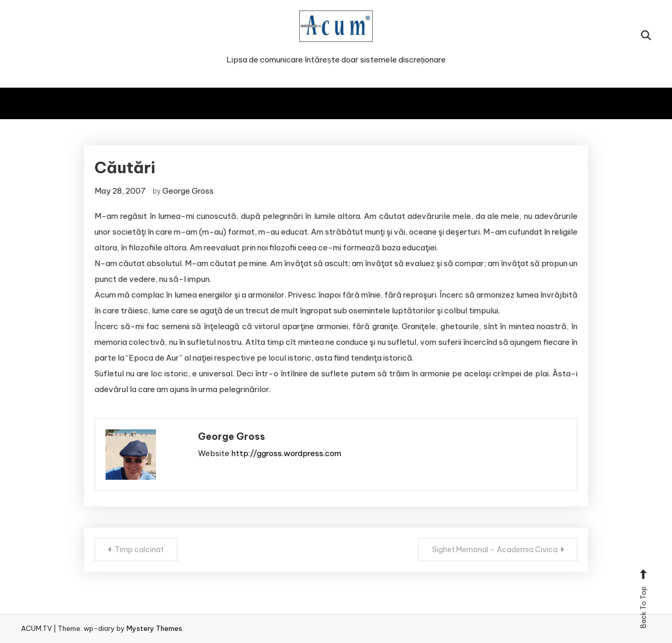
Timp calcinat (139, 550)
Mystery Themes (154, 628)
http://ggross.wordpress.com (286, 453)
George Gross (188, 191)
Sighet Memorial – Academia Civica (495, 550)
